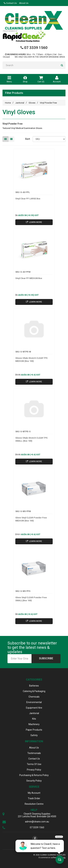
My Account (34, 793)
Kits (34, 719)
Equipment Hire (34, 708)
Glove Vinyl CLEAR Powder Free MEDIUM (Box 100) (31, 519)
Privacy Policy (34, 770)
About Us (24, 3)
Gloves (32, 103)
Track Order (34, 798)
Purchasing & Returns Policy (34, 775)
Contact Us (10, 3)
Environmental (34, 702)
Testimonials (34, 753)
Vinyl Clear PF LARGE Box (28, 199)
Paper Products (34, 730)
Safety (34, 735)
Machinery (34, 724)
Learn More (34, 222)
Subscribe (46, 658)
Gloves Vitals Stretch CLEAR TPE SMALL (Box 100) (31, 439)
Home (8, 103)
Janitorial (20, 103)
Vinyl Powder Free (48, 103)
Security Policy (34, 781)
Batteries (34, 686)
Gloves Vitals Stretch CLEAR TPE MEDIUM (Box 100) (31, 360)
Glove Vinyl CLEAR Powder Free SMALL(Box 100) (31, 599)
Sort (28, 139)
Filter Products (14, 93)
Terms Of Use (34, 764)
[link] (35, 838)
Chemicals (34, 697)
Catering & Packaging (34, 691)
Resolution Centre (34, 804)
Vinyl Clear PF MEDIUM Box (29, 278)
